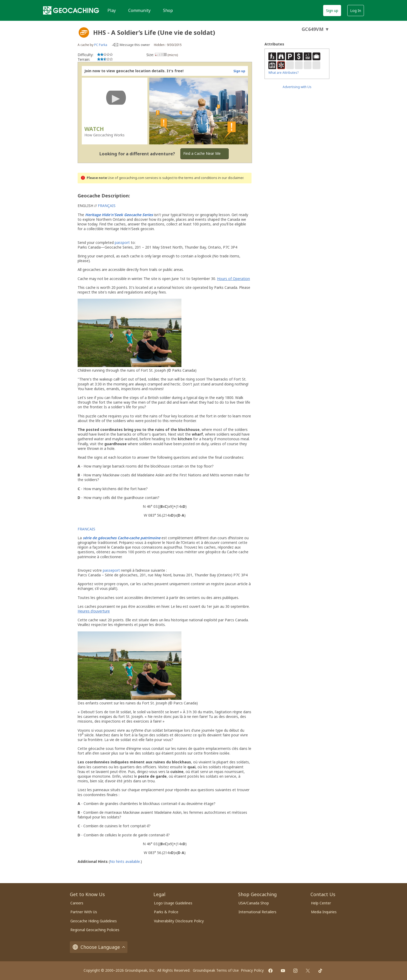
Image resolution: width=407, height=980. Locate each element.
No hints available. (125, 861)
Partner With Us (84, 912)
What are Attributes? (283, 73)
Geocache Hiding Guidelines (94, 921)
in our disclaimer (231, 178)
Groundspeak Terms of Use (216, 970)
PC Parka (101, 45)
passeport (111, 570)
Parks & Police (166, 912)
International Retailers (257, 912)
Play (112, 10)
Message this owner (135, 45)
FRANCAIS (86, 529)
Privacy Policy (252, 970)
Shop (168, 10)
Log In (356, 11)
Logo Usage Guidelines (173, 903)
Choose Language (99, 947)
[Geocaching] (71, 10)
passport (122, 242)
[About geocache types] (84, 32)
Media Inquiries (324, 912)
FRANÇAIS (107, 206)
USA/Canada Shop (254, 903)
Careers (77, 903)
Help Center (321, 903)
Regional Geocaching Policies (95, 930)
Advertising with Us (297, 87)
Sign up (332, 11)
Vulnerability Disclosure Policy (179, 921)
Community (139, 10)
